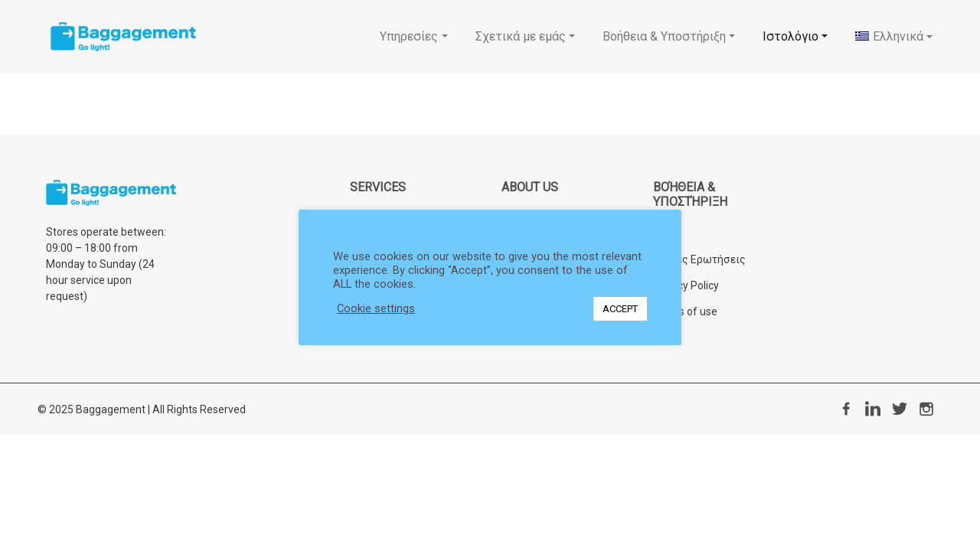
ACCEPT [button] (620, 309)
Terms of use (685, 311)
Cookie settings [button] (376, 308)
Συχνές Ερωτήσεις (699, 259)
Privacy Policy (686, 285)
